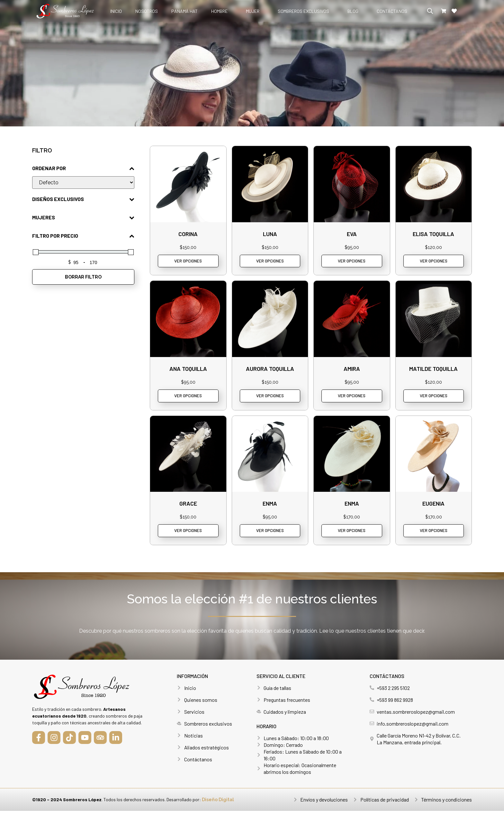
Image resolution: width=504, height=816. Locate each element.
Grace (188, 507)
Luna (270, 234)
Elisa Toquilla (433, 234)
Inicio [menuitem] (116, 11)
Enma (270, 507)
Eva (352, 234)
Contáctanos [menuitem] (392, 11)
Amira (352, 370)
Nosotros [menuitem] (147, 11)
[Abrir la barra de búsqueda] (430, 11)
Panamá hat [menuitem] (184, 11)
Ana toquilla (188, 370)
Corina (188, 234)
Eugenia (433, 507)
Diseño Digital (218, 805)
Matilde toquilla (433, 370)
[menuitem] (222, 11)
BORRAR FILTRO (83, 277)
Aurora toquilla (270, 370)
